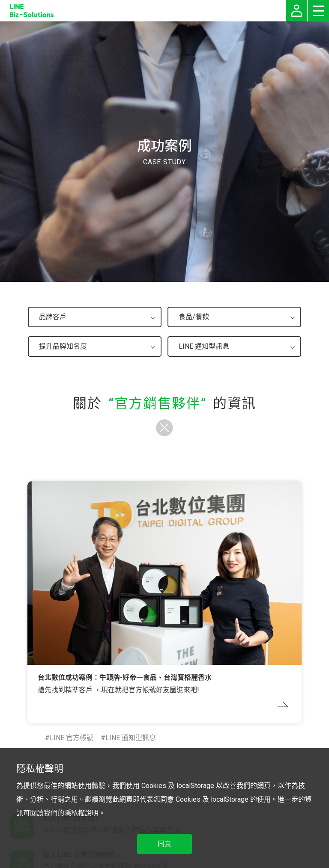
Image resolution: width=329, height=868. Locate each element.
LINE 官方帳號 (72, 738)
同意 (164, 844)
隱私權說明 (81, 813)
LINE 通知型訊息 (131, 738)
